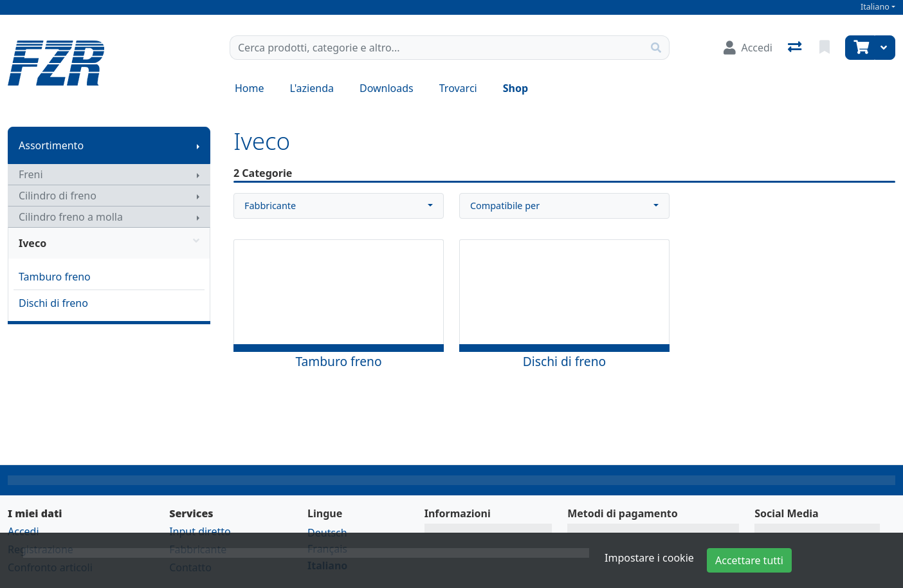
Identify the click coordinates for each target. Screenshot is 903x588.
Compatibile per (505, 206)
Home (250, 88)
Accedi (23, 531)
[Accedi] (748, 48)
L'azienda (312, 88)
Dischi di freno (53, 303)
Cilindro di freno (58, 196)
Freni (31, 174)
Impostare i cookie (649, 558)
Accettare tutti (749, 560)
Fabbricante (270, 206)
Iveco (109, 243)
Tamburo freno (55, 277)
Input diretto (200, 531)
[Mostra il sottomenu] (198, 145)
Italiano (875, 7)
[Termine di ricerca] (437, 48)
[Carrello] (860, 48)
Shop (515, 88)
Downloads (387, 88)
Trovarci (458, 88)
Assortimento (51, 145)
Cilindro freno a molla (71, 217)
